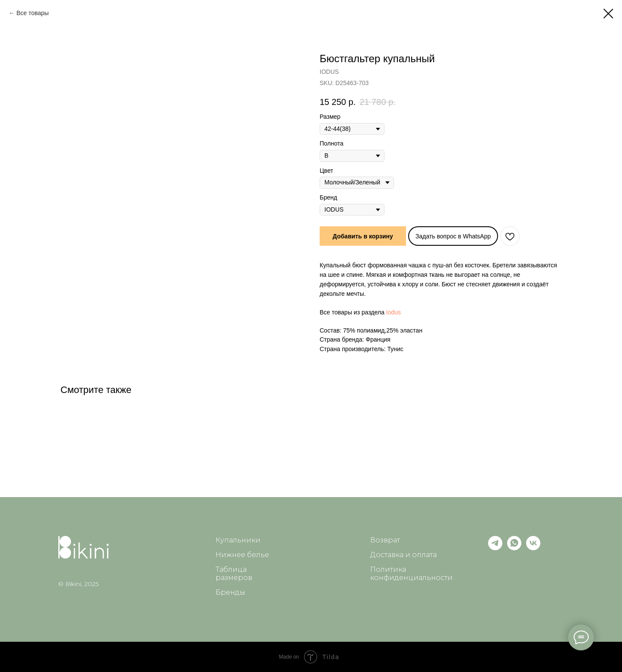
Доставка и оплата (403, 555)
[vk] (533, 548)
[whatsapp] (514, 548)
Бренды (230, 592)
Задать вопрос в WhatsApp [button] (453, 236)
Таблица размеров (234, 574)
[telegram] (495, 548)
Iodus (394, 312)
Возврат (385, 540)
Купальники (238, 540)
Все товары (33, 13)
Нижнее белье (242, 555)
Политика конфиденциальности (411, 574)
